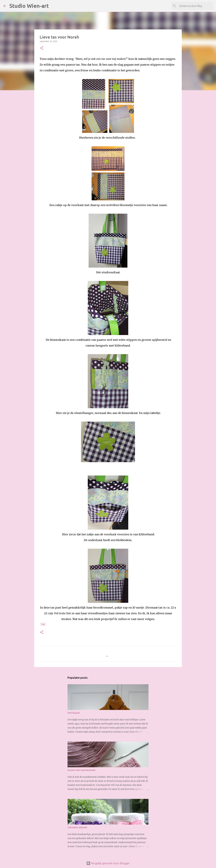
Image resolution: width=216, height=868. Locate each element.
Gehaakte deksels (77, 827)
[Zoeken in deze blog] (196, 6)
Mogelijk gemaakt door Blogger (108, 863)
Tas (43, 624)
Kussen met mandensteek (82, 770)
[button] (42, 48)
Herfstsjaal (74, 713)
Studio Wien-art (29, 6)
